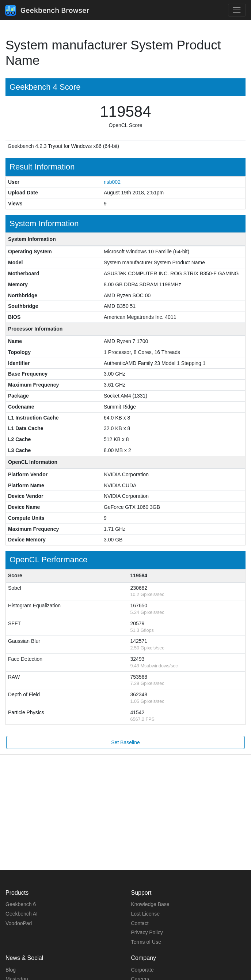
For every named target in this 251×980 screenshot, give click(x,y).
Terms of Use (146, 942)
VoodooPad (19, 923)
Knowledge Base (150, 904)
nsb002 (112, 182)
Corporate (142, 970)
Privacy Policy (147, 932)
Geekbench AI (22, 914)
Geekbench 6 (21, 904)
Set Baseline (125, 742)
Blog (11, 970)
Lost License (146, 914)
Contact (140, 923)
